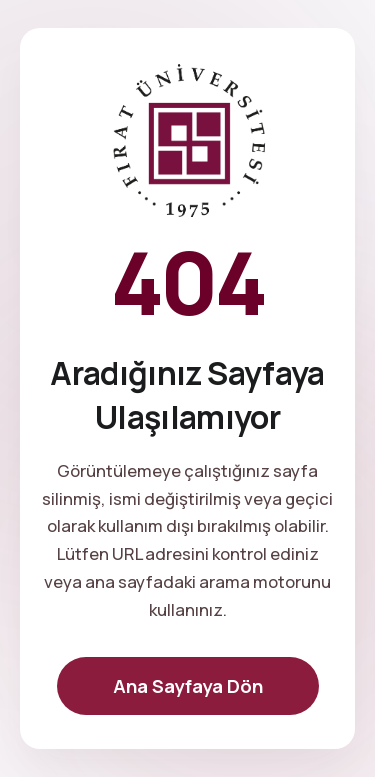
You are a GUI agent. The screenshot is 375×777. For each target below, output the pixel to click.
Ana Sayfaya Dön (188, 686)
